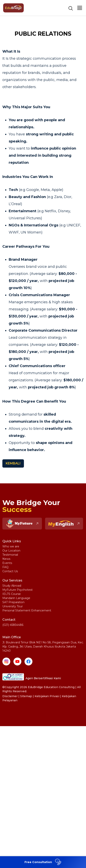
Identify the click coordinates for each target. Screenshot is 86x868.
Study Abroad (12, 586)
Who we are (11, 546)
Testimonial (10, 555)
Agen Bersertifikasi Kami (32, 677)
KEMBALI (13, 463)
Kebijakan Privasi (47, 696)
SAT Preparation (13, 602)
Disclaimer (10, 696)
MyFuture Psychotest (17, 590)
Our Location (11, 551)
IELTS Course (12, 594)
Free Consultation (43, 862)
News (6, 559)
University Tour (13, 606)
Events (7, 563)
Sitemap (26, 696)
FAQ (5, 567)
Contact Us (10, 571)
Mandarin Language (16, 598)
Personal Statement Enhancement (27, 610)
